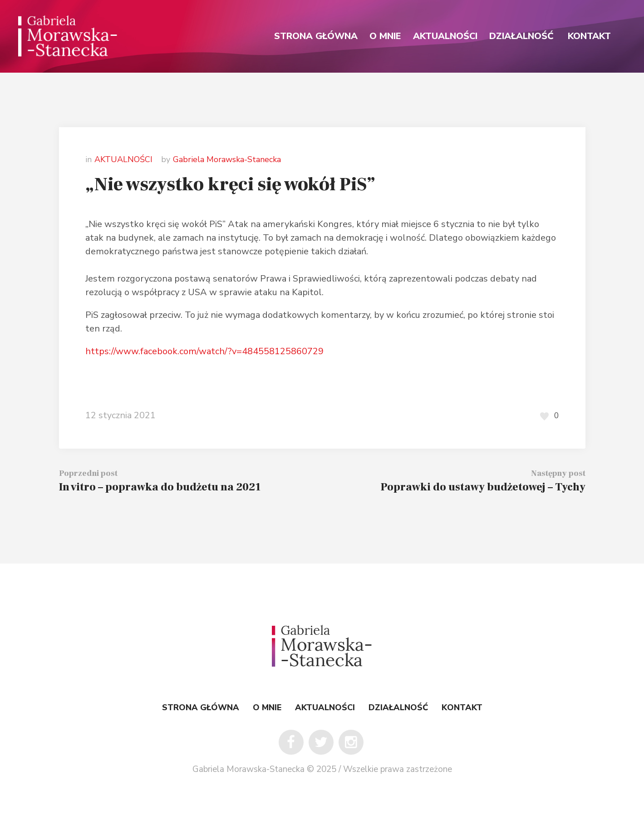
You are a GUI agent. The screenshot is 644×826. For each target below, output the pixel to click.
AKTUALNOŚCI (123, 159)
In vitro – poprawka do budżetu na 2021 (160, 487)
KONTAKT (462, 707)
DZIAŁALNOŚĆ (398, 707)
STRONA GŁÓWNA (201, 707)
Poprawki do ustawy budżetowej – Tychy (483, 487)
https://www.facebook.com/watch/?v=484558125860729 (204, 351)
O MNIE (267, 707)
